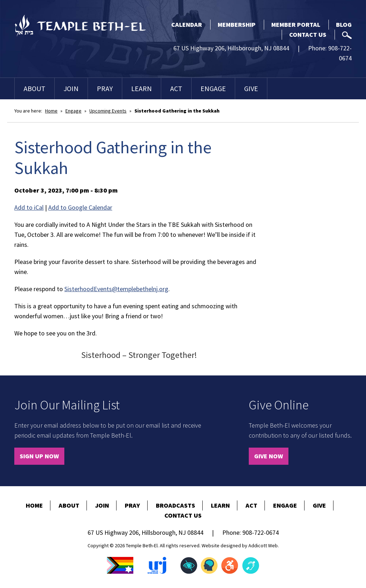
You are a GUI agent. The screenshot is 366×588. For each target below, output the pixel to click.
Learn (142, 88)
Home (51, 111)
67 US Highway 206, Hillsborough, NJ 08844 (231, 48)
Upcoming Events (108, 111)
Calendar (187, 24)
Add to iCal (29, 207)
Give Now (269, 456)
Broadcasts (175, 505)
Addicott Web (263, 545)
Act (176, 88)
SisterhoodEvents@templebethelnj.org (116, 289)
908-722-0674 (261, 532)
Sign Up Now (39, 456)
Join (71, 88)
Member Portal (296, 24)
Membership (237, 24)
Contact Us (308, 34)
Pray (105, 88)
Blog (344, 24)
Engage (213, 88)
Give (251, 88)
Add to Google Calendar (80, 207)
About (34, 88)
